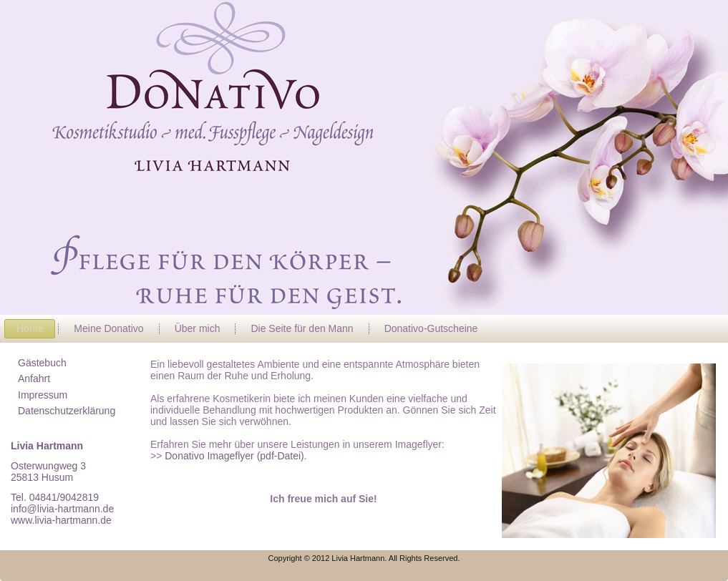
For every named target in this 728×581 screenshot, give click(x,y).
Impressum (43, 395)
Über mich (198, 328)
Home (30, 328)
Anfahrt (34, 379)
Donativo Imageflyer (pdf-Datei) (233, 456)
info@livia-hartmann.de (62, 509)
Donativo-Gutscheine (431, 328)
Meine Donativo (108, 328)
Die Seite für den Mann (302, 328)
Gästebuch (42, 363)
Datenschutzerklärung (67, 411)
